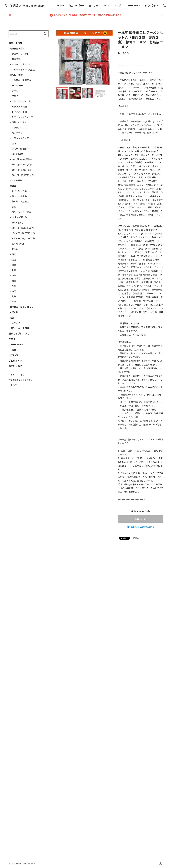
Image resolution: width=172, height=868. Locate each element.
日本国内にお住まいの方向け (141, 527)
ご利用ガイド (15, 361)
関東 (14, 265)
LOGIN (13, 350)
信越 (14, 260)
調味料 (15, 312)
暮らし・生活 (16, 75)
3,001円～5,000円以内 (22, 170)
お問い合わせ (151, 6)
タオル (15, 91)
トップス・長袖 (19, 107)
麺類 (14, 207)
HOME (61, 6)
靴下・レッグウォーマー (23, 117)
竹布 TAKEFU (16, 86)
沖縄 (14, 302)
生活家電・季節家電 (21, 80)
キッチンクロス (19, 128)
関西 (14, 281)
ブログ (118, 6)
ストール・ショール (21, 101)
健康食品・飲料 (17, 49)
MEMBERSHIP (133, 6)
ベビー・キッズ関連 (19, 328)
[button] (109, 58)
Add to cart (141, 519)
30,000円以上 (18, 244)
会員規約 (13, 385)
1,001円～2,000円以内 (22, 159)
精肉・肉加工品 (19, 196)
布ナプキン (17, 133)
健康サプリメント (20, 54)
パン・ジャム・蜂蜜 (21, 212)
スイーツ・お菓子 (20, 191)
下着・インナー (19, 122)
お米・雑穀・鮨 (19, 217)
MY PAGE (14, 355)
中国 (14, 291)
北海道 (15, 249)
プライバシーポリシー (19, 375)
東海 (14, 276)
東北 (14, 254)
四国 (14, 286)
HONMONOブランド (21, 64)
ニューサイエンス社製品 (23, 70)
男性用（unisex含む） (22, 149)
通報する (137, 538)
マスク (15, 96)
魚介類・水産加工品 (21, 202)
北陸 (14, 270)
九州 (14, 297)
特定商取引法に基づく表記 (21, 380)
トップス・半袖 (19, 112)
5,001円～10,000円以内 (23, 175)
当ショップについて (99, 6)
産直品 (13, 186)
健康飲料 (16, 59)
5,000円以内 (17, 223)
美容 (12, 318)
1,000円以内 (17, 154)
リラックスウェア (20, 138)
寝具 (14, 144)
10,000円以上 (18, 181)
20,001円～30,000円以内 (23, 239)
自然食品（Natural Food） (23, 307)
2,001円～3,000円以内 (22, 165)
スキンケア (17, 323)
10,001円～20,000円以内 (23, 233)
